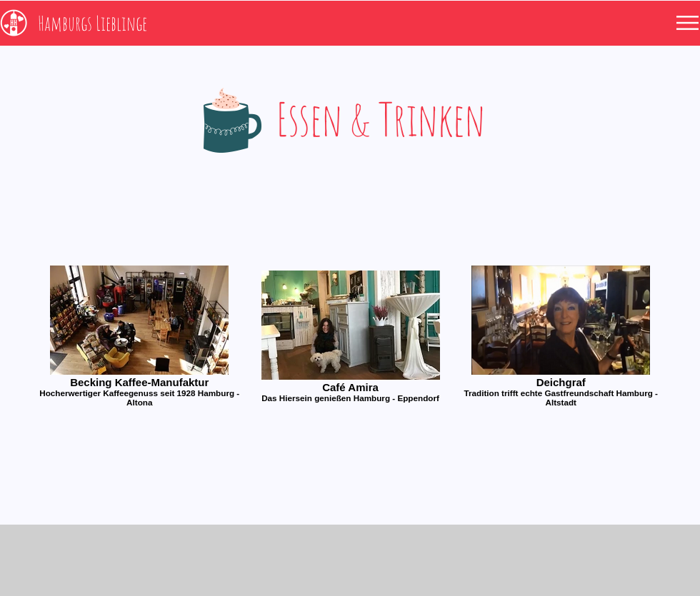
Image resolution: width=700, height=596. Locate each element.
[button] (687, 23)
